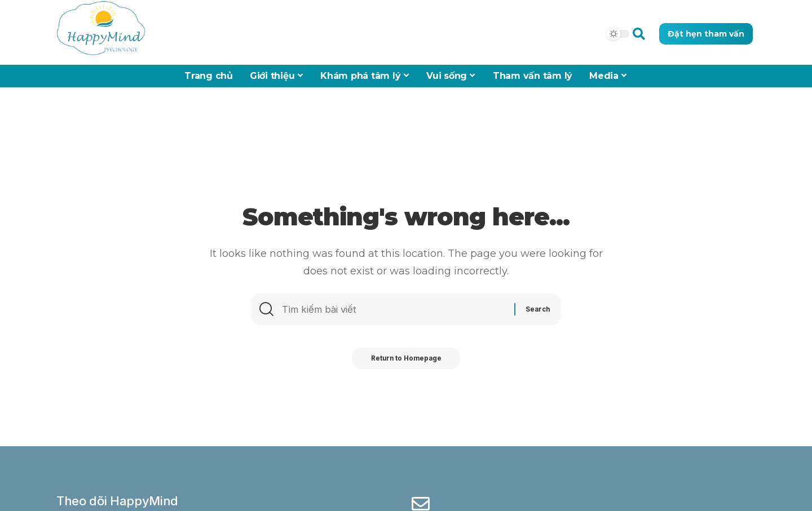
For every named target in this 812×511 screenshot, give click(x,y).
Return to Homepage (406, 362)
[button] (639, 34)
